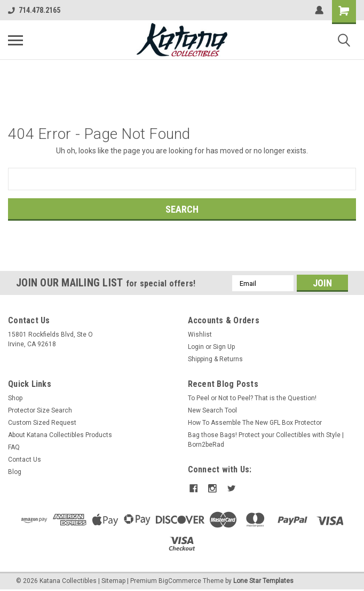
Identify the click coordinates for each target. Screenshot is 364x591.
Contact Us (25, 460)
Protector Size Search (40, 410)
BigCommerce (180, 580)
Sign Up (224, 347)
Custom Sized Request (42, 423)
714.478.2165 (34, 10)
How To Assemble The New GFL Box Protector (255, 423)
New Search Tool (212, 410)
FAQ (14, 447)
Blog (15, 472)
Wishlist (200, 335)
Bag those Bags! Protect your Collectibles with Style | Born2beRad (266, 440)
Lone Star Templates (263, 580)
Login (196, 347)
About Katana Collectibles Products (60, 435)
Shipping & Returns (215, 359)
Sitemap (113, 580)
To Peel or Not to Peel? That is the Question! (252, 398)
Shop (15, 398)
